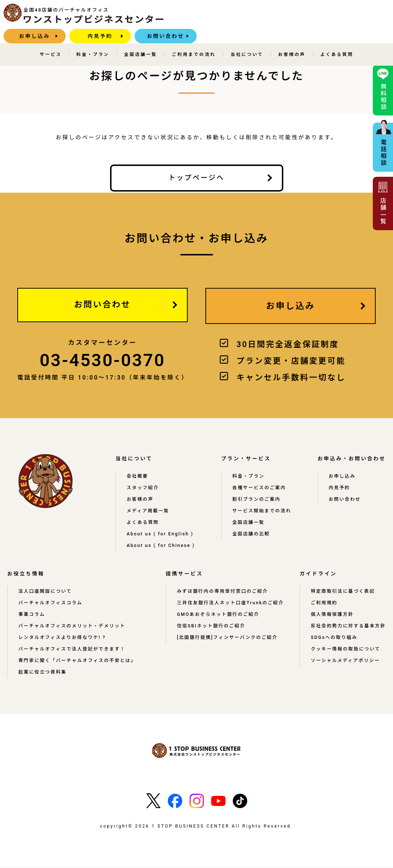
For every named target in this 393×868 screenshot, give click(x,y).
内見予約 (289, 16)
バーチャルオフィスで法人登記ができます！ (73, 650)
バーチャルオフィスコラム (51, 604)
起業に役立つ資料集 (43, 674)
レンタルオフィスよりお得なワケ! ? (63, 639)
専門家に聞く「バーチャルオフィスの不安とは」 (79, 662)
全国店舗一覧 (141, 40)
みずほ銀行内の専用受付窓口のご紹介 (221, 593)
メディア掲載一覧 (149, 512)
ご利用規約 (323, 604)
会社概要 (138, 478)
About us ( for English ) (163, 535)
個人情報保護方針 (332, 616)
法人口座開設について (46, 593)
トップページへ (197, 178)
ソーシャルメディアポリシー (345, 668)
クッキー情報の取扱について (345, 656)
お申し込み (224, 16)
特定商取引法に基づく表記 (342, 593)
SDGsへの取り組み (334, 645)
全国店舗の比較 (253, 535)
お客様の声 (292, 40)
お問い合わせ (355, 16)
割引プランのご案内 (259, 501)
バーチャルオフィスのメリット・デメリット (73, 627)
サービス (51, 40)
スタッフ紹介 (143, 489)
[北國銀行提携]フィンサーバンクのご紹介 (226, 645)
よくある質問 (337, 40)
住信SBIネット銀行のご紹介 (210, 633)
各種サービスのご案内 (262, 489)
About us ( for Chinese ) (163, 547)
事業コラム (32, 616)
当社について (247, 40)
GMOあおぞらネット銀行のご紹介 (217, 622)
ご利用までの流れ (194, 40)
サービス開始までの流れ (264, 512)
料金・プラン (93, 40)
